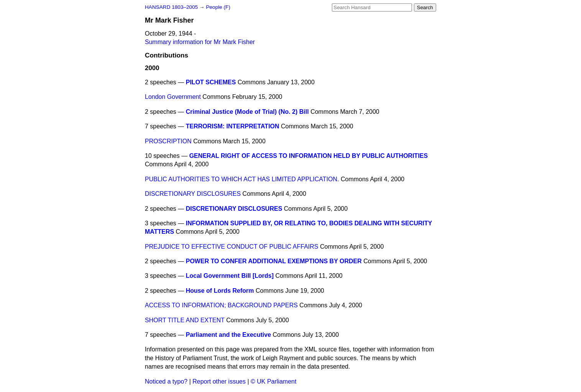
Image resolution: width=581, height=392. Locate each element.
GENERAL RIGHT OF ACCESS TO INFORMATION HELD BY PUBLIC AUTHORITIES (309, 156)
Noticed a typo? (166, 381)
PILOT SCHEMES (211, 82)
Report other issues (219, 381)
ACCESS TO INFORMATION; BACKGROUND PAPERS (221, 305)
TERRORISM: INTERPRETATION (233, 126)
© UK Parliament (273, 381)
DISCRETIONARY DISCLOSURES (193, 194)
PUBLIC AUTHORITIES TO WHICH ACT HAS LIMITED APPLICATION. (242, 179)
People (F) (218, 7)
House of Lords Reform (220, 291)
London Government (173, 97)
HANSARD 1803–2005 (171, 7)
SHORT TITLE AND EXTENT (185, 320)
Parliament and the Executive (228, 335)
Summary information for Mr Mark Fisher (200, 42)
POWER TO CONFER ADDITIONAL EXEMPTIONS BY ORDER (274, 261)
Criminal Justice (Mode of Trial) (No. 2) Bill (247, 112)
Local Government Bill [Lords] (230, 276)
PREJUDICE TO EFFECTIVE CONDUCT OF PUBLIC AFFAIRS (232, 247)
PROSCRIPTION (168, 141)
